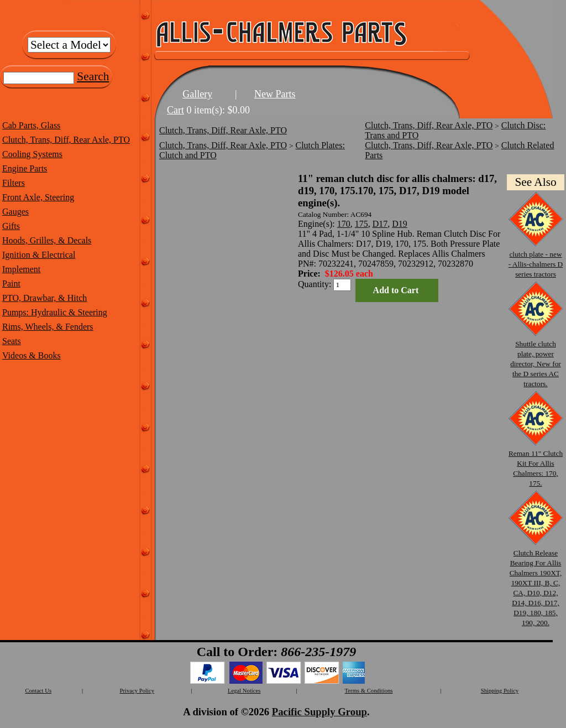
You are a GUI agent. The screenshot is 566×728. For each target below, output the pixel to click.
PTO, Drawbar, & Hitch (44, 298)
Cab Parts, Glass (31, 125)
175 (361, 224)
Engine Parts (25, 168)
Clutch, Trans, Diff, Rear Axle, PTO (66, 140)
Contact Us (38, 691)
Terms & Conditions (369, 691)
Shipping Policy (500, 691)
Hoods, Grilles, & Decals (47, 240)
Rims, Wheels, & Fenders (48, 327)
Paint (11, 284)
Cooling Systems (32, 154)
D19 (400, 224)
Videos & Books (32, 355)
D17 (380, 224)
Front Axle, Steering (38, 197)
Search (93, 76)
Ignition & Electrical (39, 255)
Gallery (197, 94)
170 (344, 224)
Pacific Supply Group (319, 712)
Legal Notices (244, 691)
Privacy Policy (137, 691)
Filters (14, 183)
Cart (175, 110)
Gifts (11, 226)
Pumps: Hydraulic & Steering (55, 312)
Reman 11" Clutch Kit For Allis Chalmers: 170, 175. (536, 463)
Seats (12, 341)
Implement (21, 269)
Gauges (15, 212)
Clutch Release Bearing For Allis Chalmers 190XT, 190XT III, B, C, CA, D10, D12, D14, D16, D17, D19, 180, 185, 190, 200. (536, 583)
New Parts (275, 94)
